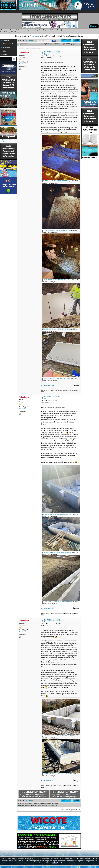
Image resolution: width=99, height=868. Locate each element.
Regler (5, 55)
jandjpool (25, 52)
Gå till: (63, 810)
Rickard (59, 30)
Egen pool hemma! (9, 140)
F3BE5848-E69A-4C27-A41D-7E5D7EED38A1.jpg (57, 774)
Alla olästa (7, 47)
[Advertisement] (9, 231)
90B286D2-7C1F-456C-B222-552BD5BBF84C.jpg (57, 514)
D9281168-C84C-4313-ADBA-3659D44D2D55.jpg (57, 280)
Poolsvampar (34, 36)
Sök (4, 51)
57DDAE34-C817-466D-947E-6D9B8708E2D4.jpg (57, 736)
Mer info (60, 863)
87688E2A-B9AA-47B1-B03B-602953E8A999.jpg (56, 230)
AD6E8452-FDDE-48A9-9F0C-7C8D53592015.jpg (57, 552)
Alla (26, 41)
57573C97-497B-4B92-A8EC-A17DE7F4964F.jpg (56, 601)
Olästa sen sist (8, 44)
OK (54, 863)
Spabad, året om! (9, 142)
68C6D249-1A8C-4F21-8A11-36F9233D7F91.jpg (56, 378)
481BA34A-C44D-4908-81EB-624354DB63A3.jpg (57, 181)
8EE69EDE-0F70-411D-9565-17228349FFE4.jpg (56, 329)
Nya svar (6, 40)
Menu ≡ (94, 26)
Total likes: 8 (23, 64)
